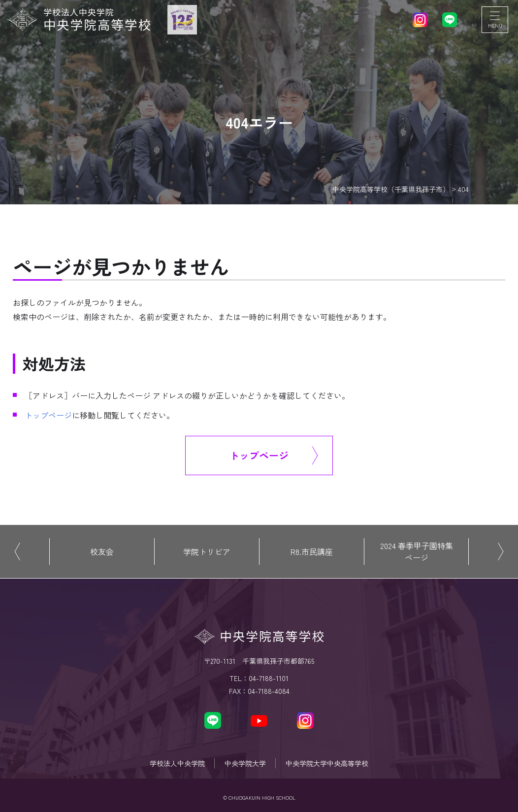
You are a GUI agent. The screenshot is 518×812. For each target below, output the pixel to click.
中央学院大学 (245, 763)
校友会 (102, 552)
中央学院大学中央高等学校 (327, 763)
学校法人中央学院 (177, 763)
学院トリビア (207, 552)
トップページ (48, 415)
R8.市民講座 (312, 552)
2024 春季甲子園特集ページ (417, 552)
